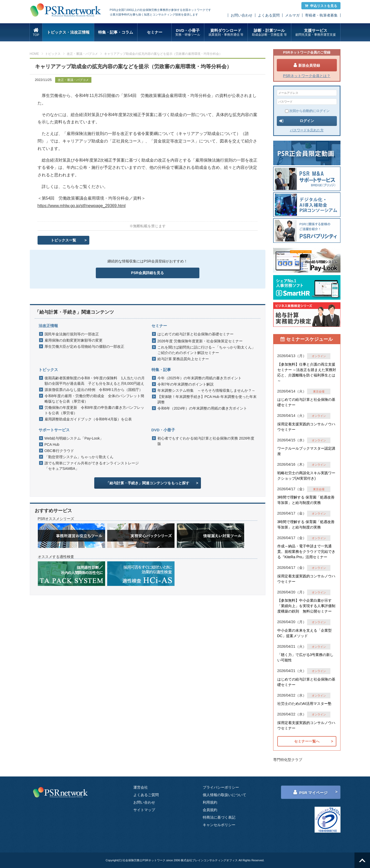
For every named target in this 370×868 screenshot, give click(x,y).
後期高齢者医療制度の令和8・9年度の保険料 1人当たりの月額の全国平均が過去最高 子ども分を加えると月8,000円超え (95, 381)
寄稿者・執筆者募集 (321, 15)
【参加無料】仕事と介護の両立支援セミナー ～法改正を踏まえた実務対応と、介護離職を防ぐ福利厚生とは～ (307, 372)
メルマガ (292, 15)
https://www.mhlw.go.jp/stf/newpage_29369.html (82, 206)
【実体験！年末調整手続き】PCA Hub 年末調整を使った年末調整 (207, 399)
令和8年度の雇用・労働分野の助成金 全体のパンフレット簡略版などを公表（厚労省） (95, 399)
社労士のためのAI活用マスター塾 (304, 704)
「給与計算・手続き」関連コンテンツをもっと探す (148, 483)
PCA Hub (52, 444)
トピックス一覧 (63, 240)
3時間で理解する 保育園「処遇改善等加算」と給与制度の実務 (306, 500)
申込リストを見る (321, 6)
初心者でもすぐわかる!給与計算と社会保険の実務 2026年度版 (206, 441)
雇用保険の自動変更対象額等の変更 (74, 340)
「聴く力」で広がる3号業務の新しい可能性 (306, 657)
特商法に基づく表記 (219, 817)
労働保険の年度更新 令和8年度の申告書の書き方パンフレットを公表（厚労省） (95, 410)
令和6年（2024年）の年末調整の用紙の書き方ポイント (202, 408)
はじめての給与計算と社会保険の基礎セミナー (195, 334)
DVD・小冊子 (188, 32)
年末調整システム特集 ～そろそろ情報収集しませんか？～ (206, 390)
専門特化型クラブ (288, 760)
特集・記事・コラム (116, 32)
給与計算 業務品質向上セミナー (183, 359)
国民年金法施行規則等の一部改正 (72, 334)
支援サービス (316, 32)
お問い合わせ (242, 15)
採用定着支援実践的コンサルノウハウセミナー (306, 427)
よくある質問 (269, 15)
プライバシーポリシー (221, 787)
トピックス (53, 54)
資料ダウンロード (226, 32)
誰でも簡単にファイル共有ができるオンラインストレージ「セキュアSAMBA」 (92, 466)
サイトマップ (144, 810)
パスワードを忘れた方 (307, 130)
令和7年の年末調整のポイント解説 (186, 384)
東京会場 (319, 391)
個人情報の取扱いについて (224, 795)
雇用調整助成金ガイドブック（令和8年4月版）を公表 (90, 419)
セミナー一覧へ (307, 741)
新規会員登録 (307, 65)
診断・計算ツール (269, 32)
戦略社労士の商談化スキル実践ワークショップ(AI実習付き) (306, 476)
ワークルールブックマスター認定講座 (306, 451)
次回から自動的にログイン (307, 111)
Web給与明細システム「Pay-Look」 (74, 438)
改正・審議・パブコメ (82, 54)
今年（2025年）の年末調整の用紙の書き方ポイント (199, 378)
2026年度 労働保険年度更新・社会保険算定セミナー (200, 341)
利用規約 (210, 802)
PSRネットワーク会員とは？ (307, 76)
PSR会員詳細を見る (147, 273)
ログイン (297, 121)
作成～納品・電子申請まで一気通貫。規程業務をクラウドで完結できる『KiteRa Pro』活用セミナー (306, 552)
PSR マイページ (310, 792)
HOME (34, 54)
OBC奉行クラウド (59, 451)
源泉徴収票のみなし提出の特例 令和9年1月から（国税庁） (94, 390)
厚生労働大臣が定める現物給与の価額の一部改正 (84, 346)
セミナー (155, 32)
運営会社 (141, 787)
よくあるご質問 (146, 795)
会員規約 (210, 810)
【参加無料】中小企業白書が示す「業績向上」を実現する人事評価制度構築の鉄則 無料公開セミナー (306, 606)
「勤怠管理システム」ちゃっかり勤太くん (79, 457)
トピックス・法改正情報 (68, 32)
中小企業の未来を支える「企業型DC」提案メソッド (304, 633)
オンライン (319, 356)
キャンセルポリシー (219, 825)
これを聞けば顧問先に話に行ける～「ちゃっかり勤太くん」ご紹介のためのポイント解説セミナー (206, 350)
